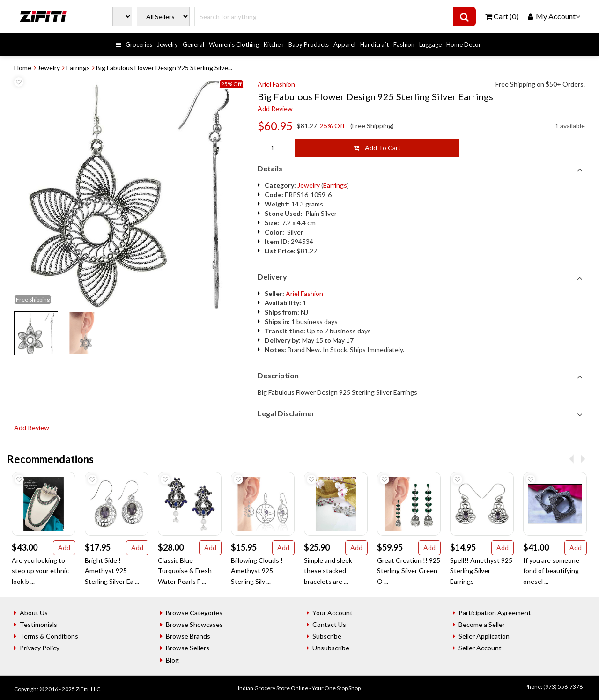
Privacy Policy (40, 648)
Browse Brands (188, 636)
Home (23, 68)
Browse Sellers (188, 648)
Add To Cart (377, 148)
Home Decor (464, 44)
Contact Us (329, 624)
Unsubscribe (331, 648)
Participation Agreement (495, 613)
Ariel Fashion (276, 84)
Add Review (275, 108)
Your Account (333, 613)
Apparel (344, 44)
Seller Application (484, 636)
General (193, 44)
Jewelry (167, 44)
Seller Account (480, 648)
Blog (172, 660)
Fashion (404, 44)
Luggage (430, 44)
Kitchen (274, 44)
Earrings (78, 68)
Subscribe (327, 636)
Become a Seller (482, 624)
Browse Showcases (194, 624)
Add (64, 548)
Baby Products (309, 44)
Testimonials (38, 624)
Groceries (139, 44)
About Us (34, 613)
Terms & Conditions (49, 636)
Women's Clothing (234, 44)
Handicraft (374, 44)
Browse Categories (194, 613)
